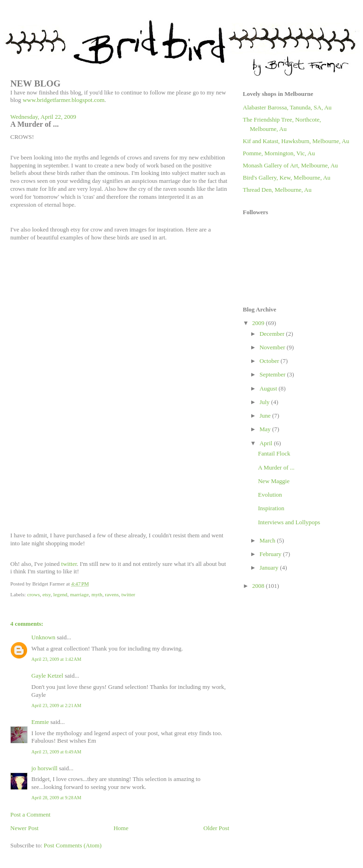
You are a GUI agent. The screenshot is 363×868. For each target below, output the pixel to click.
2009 (259, 323)
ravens (112, 594)
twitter (69, 564)
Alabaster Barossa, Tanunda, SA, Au (287, 107)
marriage (80, 594)
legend (60, 594)
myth (97, 594)
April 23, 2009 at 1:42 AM (56, 659)
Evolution (270, 495)
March (268, 540)
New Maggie (274, 481)
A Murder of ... (276, 467)
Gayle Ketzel (47, 676)
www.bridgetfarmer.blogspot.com (63, 100)
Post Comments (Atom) (73, 845)
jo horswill (44, 768)
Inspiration (271, 508)
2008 (259, 586)
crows (33, 594)
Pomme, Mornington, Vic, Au (279, 153)
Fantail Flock (274, 453)
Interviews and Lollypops (289, 522)
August (269, 388)
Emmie (40, 722)
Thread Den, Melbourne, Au (277, 190)
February (271, 554)
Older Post (216, 828)
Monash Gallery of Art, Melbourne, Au (290, 165)
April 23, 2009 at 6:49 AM (56, 752)
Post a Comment (30, 814)
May (266, 429)
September (273, 374)
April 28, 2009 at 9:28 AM (56, 798)
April (267, 443)
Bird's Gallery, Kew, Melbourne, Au (287, 177)
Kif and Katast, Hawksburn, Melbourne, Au (296, 141)
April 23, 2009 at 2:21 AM (56, 705)
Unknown (43, 637)
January (270, 568)
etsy (47, 594)
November (273, 347)
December (273, 334)
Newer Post (24, 828)
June (266, 416)
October (270, 361)
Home (121, 828)
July (265, 402)
